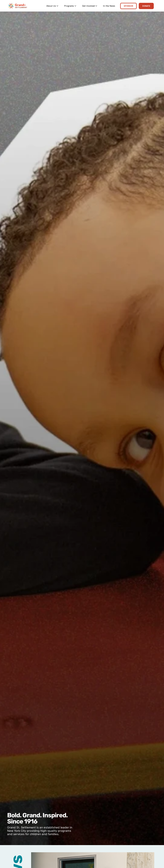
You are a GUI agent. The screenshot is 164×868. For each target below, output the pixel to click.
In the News (109, 6)
